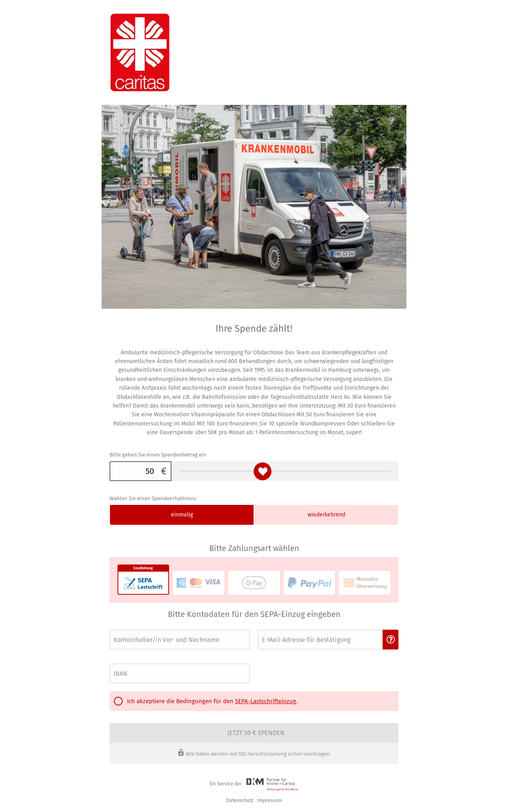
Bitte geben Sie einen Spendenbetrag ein (158, 455)
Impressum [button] (269, 800)
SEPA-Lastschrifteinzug (266, 701)
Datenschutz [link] (240, 800)
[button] (391, 640)
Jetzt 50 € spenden (256, 733)
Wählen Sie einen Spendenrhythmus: (153, 498)
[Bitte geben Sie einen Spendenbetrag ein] (133, 471)
